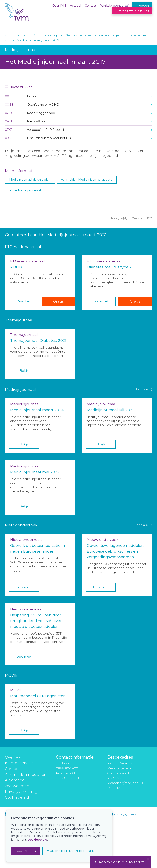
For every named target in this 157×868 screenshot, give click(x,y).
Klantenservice (19, 763)
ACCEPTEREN (26, 851)
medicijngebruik (125, 814)
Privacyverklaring (21, 792)
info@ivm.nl (65, 763)
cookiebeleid (37, 840)
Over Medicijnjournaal (26, 190)
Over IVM (59, 6)
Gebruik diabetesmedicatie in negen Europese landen (106, 35)
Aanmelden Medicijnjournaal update (87, 180)
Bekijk (24, 371)
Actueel (75, 6)
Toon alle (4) (144, 525)
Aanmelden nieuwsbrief (27, 775)
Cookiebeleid (17, 797)
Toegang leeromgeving (132, 10)
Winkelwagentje (112, 6)
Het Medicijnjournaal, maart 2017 (34, 40)
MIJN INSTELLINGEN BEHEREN (71, 851)
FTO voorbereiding (43, 35)
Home (15, 35)
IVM (30, 12)
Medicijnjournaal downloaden (30, 180)
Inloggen (142, 6)
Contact (91, 6)
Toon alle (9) (144, 389)
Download (24, 301)
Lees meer (24, 587)
